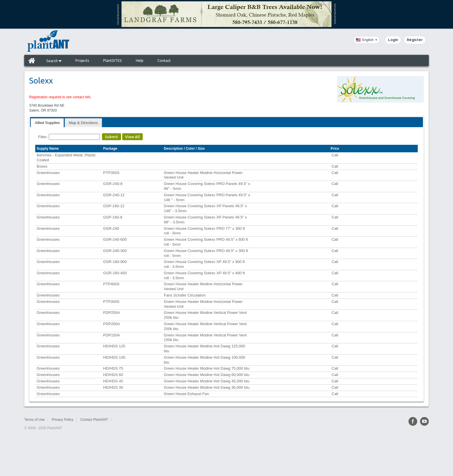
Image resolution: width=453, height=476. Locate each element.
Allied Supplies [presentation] (47, 123)
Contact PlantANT (94, 420)
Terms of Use (35, 420)
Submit (112, 137)
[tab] (47, 123)
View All (132, 137)
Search (54, 61)
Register (415, 40)
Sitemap (121, 420)
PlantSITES (113, 60)
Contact (164, 60)
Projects (82, 60)
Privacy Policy (63, 420)
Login (393, 40)
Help (140, 60)
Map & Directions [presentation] (83, 123)
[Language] (366, 40)
